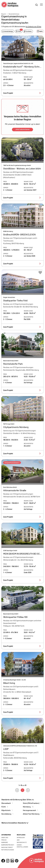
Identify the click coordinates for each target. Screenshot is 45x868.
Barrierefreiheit (8, 845)
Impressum (21, 837)
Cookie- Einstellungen (22, 846)
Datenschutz (22, 842)
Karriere (5, 842)
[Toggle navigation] (41, 5)
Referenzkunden (8, 850)
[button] (22, 117)
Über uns (5, 837)
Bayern (4, 14)
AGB (18, 840)
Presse (4, 840)
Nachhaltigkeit (7, 847)
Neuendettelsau (14, 14)
